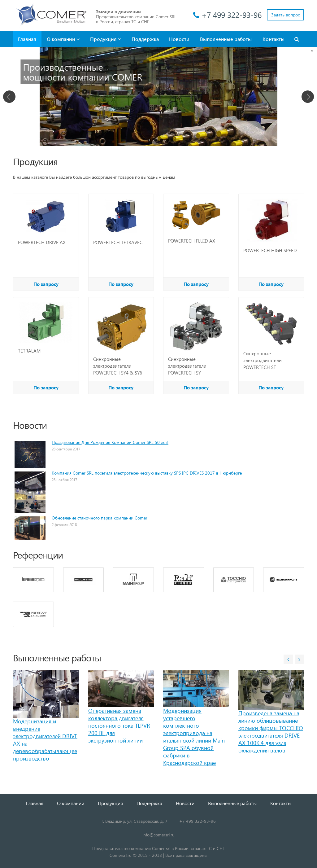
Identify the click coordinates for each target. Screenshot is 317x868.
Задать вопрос (285, 15)
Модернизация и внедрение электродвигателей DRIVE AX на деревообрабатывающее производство (45, 740)
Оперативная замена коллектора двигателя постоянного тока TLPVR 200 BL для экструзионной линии (119, 725)
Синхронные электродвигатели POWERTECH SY (187, 366)
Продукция (106, 39)
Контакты (274, 39)
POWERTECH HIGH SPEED (270, 250)
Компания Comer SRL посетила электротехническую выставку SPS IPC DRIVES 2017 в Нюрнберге (147, 473)
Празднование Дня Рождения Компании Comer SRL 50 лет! (110, 442)
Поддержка (145, 39)
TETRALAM (29, 351)
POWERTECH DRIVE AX (42, 242)
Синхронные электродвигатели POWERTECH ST (263, 360)
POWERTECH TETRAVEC (118, 242)
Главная (27, 39)
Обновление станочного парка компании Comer (100, 518)
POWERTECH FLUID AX (192, 241)
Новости (179, 39)
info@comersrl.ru (158, 835)
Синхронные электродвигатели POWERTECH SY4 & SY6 (118, 366)
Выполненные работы (226, 39)
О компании (63, 39)
